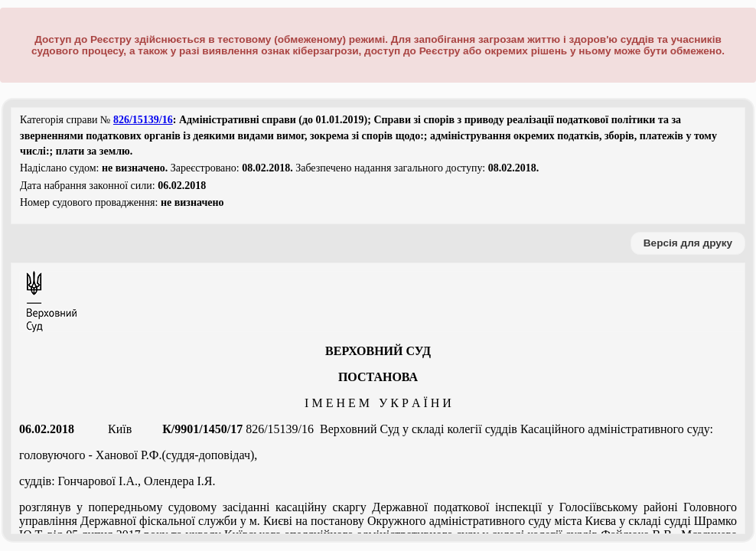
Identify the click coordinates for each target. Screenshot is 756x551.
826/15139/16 (143, 120)
